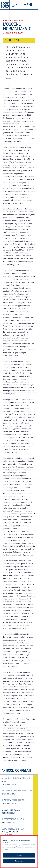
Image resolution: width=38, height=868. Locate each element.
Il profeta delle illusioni (14, 800)
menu (28, 5)
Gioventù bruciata (11, 810)
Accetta (19, 855)
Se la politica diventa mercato (17, 791)
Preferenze (19, 861)
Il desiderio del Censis (13, 819)
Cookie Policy (19, 865)
